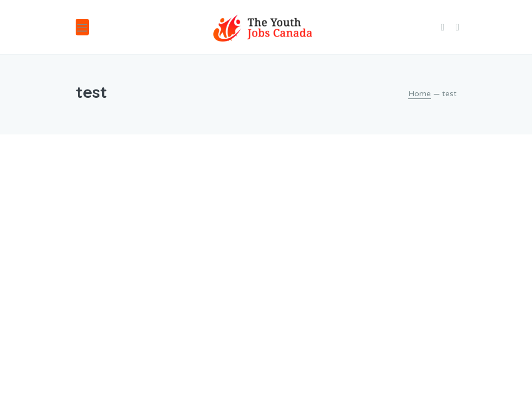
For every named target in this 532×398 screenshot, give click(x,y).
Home (420, 94)
